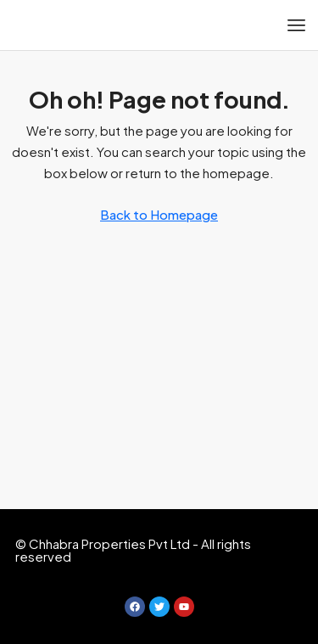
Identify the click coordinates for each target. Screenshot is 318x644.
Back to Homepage (159, 214)
